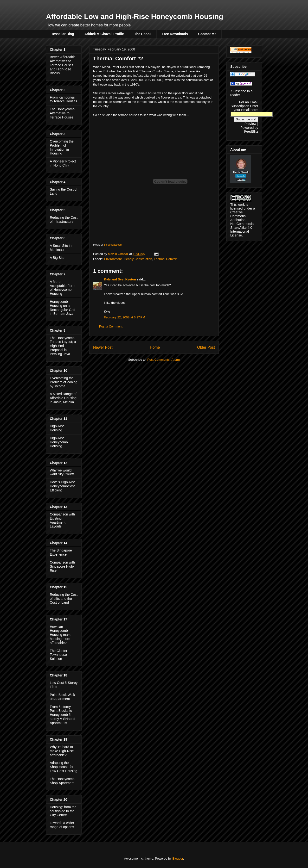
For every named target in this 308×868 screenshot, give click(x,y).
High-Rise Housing (57, 428)
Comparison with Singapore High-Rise (62, 566)
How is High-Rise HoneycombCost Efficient (63, 486)
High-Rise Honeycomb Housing (59, 442)
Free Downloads (175, 34)
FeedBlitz (251, 131)
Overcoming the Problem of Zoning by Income (64, 382)
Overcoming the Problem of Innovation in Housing (62, 147)
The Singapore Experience (61, 552)
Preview (250, 124)
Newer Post (103, 347)
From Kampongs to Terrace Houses (63, 99)
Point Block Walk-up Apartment (63, 697)
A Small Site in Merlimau (61, 248)
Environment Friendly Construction (128, 259)
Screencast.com (113, 245)
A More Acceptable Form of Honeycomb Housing (63, 288)
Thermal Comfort (166, 259)
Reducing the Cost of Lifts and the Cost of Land (64, 599)
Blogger (178, 859)
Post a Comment (111, 326)
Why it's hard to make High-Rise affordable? (62, 751)
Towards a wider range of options (62, 825)
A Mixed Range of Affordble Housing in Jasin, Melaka (63, 398)
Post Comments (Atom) (164, 360)
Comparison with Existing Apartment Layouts (62, 520)
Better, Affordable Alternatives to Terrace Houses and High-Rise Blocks (63, 65)
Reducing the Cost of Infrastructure (64, 220)
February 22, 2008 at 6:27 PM (125, 317)
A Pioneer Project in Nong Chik (63, 163)
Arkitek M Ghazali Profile (104, 34)
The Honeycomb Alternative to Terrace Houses (62, 113)
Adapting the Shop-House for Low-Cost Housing (64, 767)
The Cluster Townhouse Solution (58, 655)
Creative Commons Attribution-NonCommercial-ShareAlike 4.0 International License (243, 224)
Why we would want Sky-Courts (62, 472)
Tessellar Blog (63, 34)
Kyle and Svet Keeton (120, 279)
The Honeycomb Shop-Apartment (62, 781)
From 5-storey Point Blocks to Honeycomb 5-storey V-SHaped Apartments (63, 715)
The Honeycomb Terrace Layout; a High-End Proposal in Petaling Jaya (63, 346)
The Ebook (143, 34)
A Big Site (57, 258)
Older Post (206, 347)
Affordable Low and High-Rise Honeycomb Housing (135, 16)
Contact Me (207, 34)
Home (155, 347)
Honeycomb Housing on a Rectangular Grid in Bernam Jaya (63, 308)
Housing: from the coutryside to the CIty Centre (63, 811)
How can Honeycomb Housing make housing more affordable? (61, 635)
